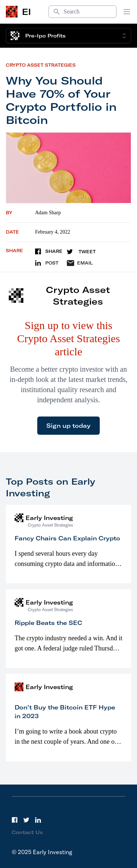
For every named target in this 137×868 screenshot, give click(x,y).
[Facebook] (15, 820)
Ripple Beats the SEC (48, 623)
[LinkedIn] (38, 820)
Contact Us (27, 832)
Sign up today (68, 426)
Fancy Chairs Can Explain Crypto (67, 538)
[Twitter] (26, 820)
